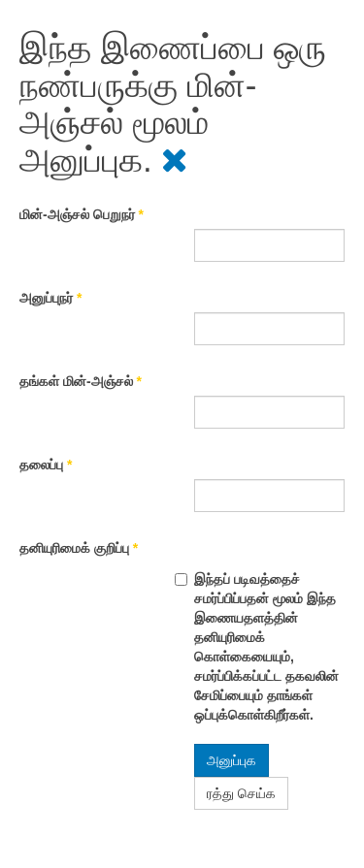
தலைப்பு (46, 465)
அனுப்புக (232, 760)
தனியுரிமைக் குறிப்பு (79, 548)
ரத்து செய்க (241, 793)
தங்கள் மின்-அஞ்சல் (81, 381)
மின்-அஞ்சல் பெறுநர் (82, 214)
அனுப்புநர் (50, 298)
